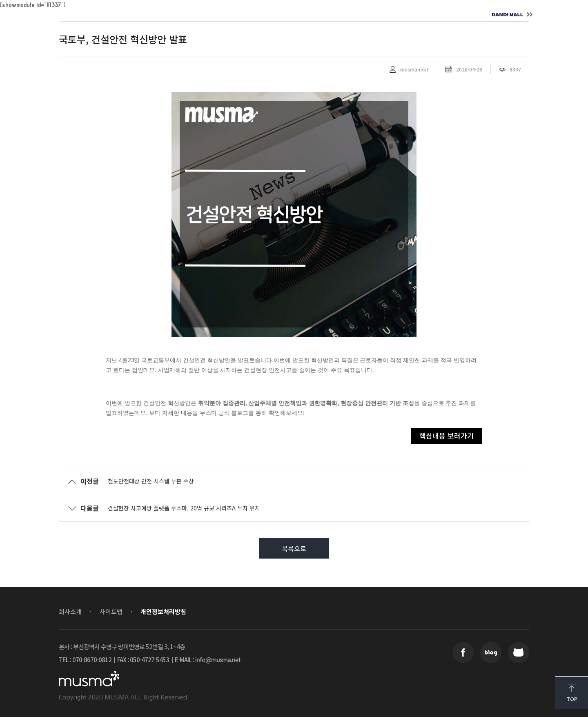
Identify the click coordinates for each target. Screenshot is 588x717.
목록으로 (294, 548)
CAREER (331, 15)
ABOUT (160, 15)
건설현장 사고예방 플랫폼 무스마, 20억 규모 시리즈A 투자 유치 (184, 508)
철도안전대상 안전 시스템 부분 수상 (151, 481)
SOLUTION (219, 15)
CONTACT (390, 15)
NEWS (277, 15)
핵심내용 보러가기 (447, 435)
